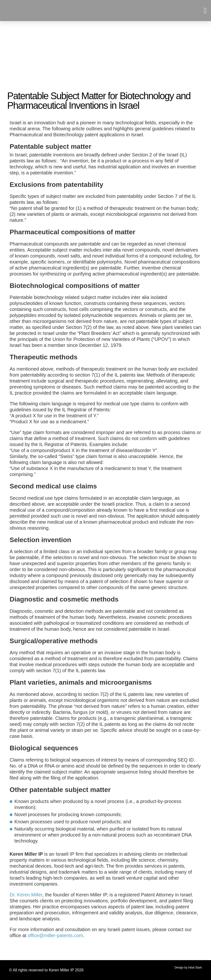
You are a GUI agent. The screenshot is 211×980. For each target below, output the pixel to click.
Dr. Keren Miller (26, 895)
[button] (205, 11)
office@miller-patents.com (55, 935)
